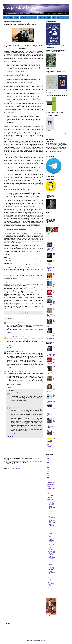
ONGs (40, 17)
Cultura (30, 17)
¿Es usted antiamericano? (52, 508)
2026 (48, 457)
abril (49, 498)
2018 (48, 472)
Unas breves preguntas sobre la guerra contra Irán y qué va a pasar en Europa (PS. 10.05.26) (51, 266)
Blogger (44, 641)
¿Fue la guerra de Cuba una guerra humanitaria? (51, 515)
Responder (9, 333)
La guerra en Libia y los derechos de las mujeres (51, 503)
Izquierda (16, 17)
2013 (48, 481)
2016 (48, 475)
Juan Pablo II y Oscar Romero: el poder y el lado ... (51, 540)
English (49, 17)
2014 (48, 479)
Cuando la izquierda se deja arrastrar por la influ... (52, 526)
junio (49, 494)
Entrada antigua (39, 466)
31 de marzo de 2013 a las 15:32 (18, 322)
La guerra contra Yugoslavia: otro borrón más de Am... (52, 531)
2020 (48, 468)
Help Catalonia (54, 255)
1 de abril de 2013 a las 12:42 (18, 352)
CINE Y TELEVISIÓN (51, 511)
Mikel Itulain (10, 337)
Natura (54, 17)
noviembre (51, 484)
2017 (48, 473)
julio (49, 492)
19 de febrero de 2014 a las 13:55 (23, 407)
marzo (50, 499)
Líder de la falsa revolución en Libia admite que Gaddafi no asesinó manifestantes (21, 280)
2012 (48, 592)
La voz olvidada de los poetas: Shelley (52, 563)
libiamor (9, 322)
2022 (48, 464)
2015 (48, 477)
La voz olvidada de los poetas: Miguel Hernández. (52, 553)
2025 (48, 458)
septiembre (51, 488)
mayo (50, 496)
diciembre (51, 483)
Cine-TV (11, 17)
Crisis (35, 17)
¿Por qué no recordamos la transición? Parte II (52, 584)
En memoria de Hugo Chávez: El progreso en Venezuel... (52, 568)
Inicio (24, 466)
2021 (48, 466)
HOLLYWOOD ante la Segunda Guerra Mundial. (51, 547)
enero (50, 590)
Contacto (59, 17)
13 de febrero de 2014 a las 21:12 (25, 393)
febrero (50, 588)
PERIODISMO (24, 17)
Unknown (9, 372)
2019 (48, 470)
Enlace (39, 296)
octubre (50, 486)
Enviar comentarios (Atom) (16, 468)
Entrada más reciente (9, 466)
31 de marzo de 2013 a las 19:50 (22, 337)
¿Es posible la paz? (21, 7)
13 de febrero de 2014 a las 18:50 (19, 372)
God (44, 17)
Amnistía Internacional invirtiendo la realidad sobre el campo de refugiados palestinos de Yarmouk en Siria (51, 444)
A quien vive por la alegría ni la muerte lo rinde (52, 558)
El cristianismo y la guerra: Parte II (52, 579)
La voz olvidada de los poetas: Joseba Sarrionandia (52, 521)
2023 (48, 462)
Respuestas (11, 390)
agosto (50, 490)
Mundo (5, 17)
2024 (48, 460)
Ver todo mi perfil (49, 153)
